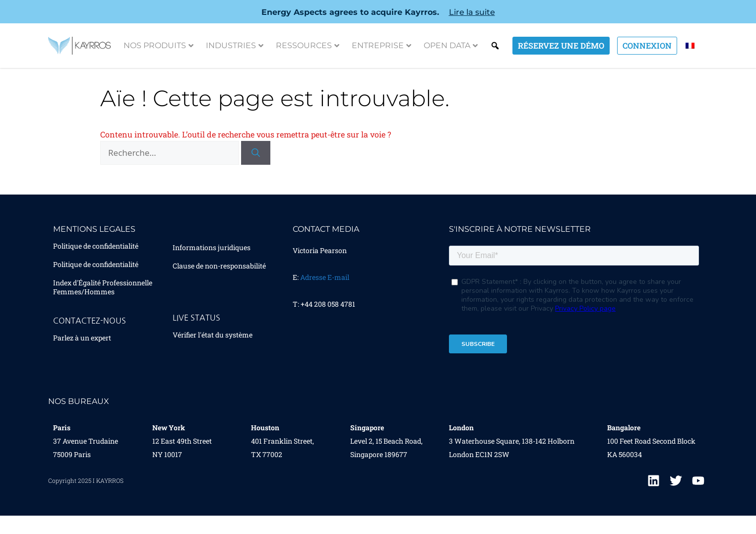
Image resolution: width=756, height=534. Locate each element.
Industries (235, 45)
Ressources (308, 45)
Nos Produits (158, 45)
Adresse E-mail (325, 291)
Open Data (451, 45)
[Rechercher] (256, 166)
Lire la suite (472, 12)
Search (495, 46)
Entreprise (381, 45)
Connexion (647, 45)
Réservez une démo (561, 45)
